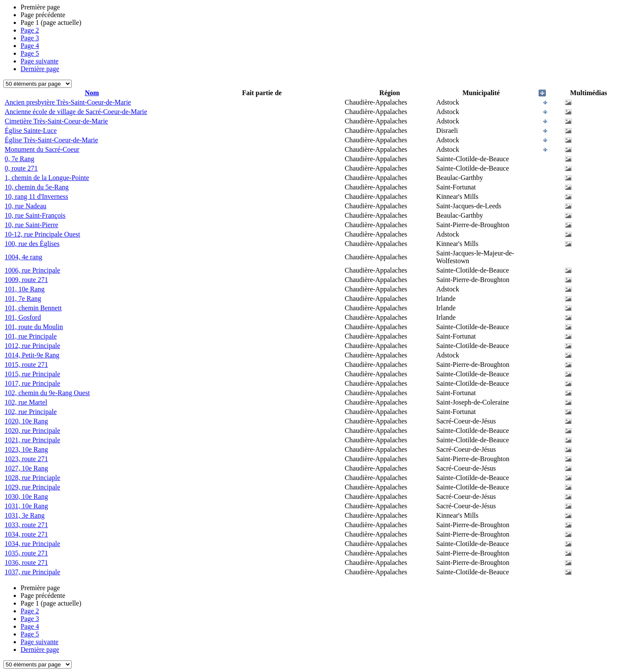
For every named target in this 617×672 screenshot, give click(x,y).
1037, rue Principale (32, 572)
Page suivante (39, 61)
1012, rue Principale (32, 346)
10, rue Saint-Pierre (31, 225)
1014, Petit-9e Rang (32, 355)
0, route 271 (21, 168)
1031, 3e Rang (25, 515)
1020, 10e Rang (26, 421)
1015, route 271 (26, 364)
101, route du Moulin (34, 327)
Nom (92, 93)
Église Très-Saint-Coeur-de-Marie (51, 140)
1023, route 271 (26, 459)
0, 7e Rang (19, 159)
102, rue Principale (31, 412)
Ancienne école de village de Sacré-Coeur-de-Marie (76, 112)
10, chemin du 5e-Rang (37, 187)
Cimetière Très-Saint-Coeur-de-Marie (56, 121)
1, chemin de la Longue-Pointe (47, 178)
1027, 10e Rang (26, 468)
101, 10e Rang (25, 289)
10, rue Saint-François (35, 215)
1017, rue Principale (32, 383)
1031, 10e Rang (26, 506)
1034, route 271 (26, 534)
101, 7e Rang (23, 298)
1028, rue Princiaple (32, 478)
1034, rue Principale (32, 544)
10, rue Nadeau (25, 206)
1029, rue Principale (32, 487)
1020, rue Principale (32, 430)
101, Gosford (23, 317)
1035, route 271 (26, 553)
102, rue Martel (26, 402)
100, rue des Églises (32, 244)
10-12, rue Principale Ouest (42, 234)
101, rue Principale (31, 336)
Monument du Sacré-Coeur (42, 149)
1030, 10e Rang (26, 496)
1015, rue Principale (32, 374)
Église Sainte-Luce (31, 130)
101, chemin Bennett (33, 308)
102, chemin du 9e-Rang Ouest (47, 393)
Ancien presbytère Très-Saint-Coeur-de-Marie (68, 102)
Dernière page (40, 69)
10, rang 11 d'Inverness (36, 196)
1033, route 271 (26, 525)
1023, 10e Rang (26, 449)
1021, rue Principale (32, 440)
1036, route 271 (26, 562)
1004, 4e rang (24, 257)
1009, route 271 (26, 280)
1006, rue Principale (32, 270)
